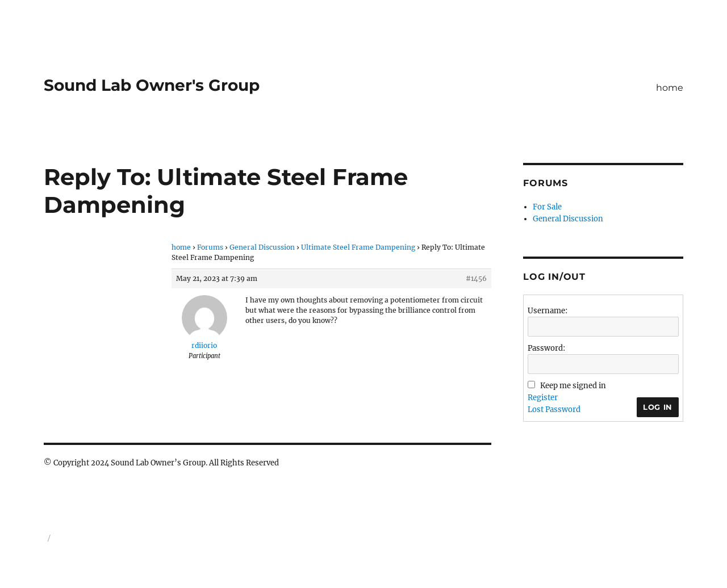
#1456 (476, 278)
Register (543, 398)
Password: (546, 348)
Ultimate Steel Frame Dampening (358, 247)
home (670, 88)
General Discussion (262, 247)
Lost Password (554, 409)
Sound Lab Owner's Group (152, 85)
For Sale (547, 207)
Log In (658, 407)
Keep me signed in (573, 386)
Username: (548, 311)
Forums (210, 247)
